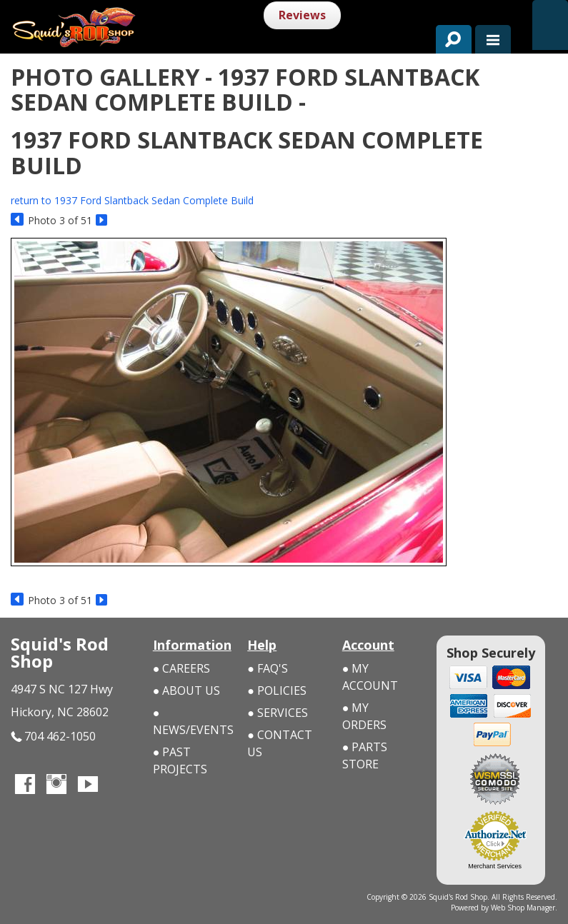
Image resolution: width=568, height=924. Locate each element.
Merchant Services (495, 866)
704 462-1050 (53, 737)
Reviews (302, 15)
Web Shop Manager (523, 908)
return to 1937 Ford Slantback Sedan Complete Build (132, 200)
